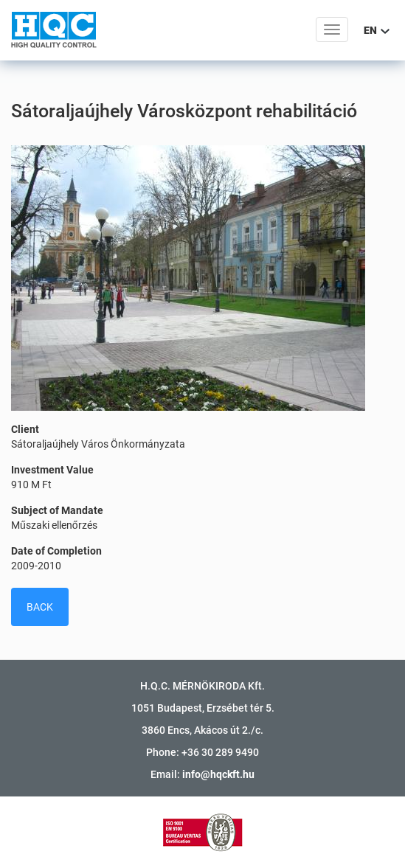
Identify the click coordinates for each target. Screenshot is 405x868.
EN (377, 30)
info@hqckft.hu (218, 774)
